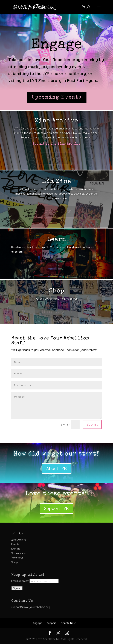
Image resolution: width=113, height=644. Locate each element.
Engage (38, 623)
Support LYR (56, 508)
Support (51, 623)
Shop (15, 562)
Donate (16, 549)
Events (15, 544)
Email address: (35, 581)
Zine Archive (19, 540)
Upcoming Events (57, 97)
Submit (92, 424)
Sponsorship (19, 553)
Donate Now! (68, 623)
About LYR (57, 468)
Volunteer (17, 558)
